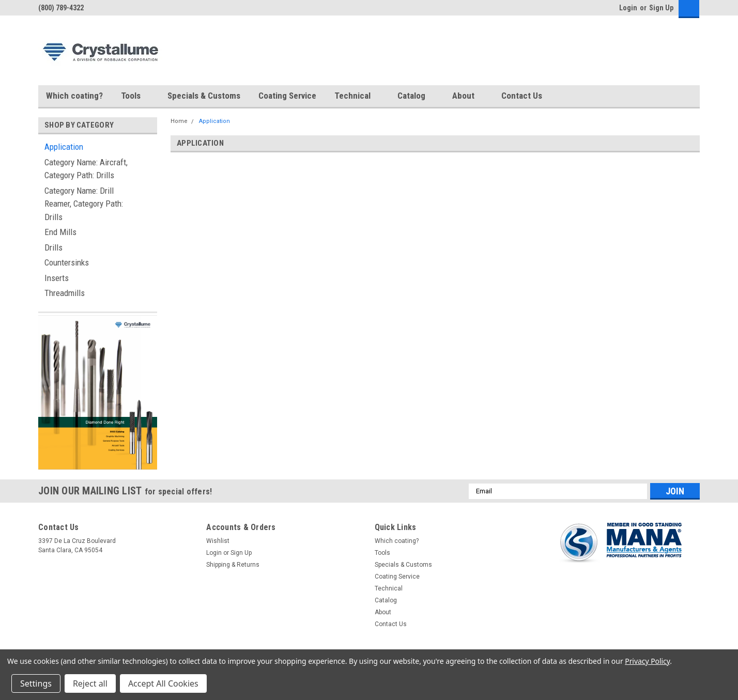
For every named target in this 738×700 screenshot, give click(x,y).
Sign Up (661, 8)
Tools (135, 96)
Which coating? (74, 96)
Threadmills (65, 293)
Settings (36, 683)
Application (64, 147)
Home (179, 121)
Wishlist (218, 541)
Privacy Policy (647, 661)
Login (628, 8)
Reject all (90, 683)
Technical (357, 96)
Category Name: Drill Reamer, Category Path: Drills (84, 204)
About (468, 96)
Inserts (57, 278)
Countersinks (67, 262)
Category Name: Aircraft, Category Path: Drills (86, 169)
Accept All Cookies (163, 683)
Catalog (416, 96)
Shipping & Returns (233, 565)
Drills (53, 247)
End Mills (60, 232)
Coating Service (287, 96)
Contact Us (522, 96)
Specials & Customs (204, 96)
